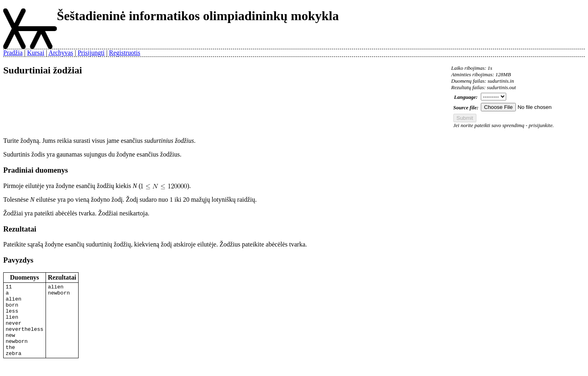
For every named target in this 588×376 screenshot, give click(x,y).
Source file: (466, 108)
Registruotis (125, 53)
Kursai (36, 53)
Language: (466, 97)
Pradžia (13, 53)
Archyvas (61, 53)
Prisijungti (91, 53)
